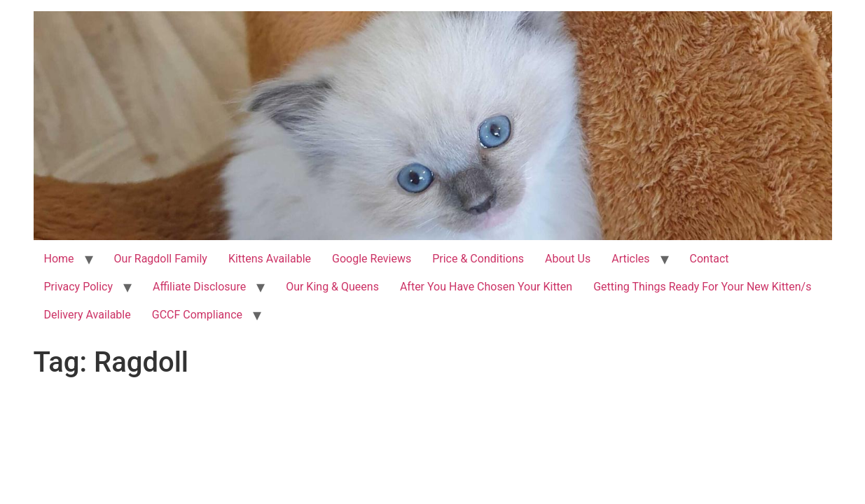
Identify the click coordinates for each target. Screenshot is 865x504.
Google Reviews (372, 259)
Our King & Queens (332, 287)
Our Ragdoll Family (161, 259)
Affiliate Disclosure (199, 287)
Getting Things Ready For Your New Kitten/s (702, 287)
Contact (710, 259)
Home (59, 259)
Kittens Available (270, 259)
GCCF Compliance (197, 315)
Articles (630, 259)
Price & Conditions (478, 259)
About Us (568, 259)
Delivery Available (88, 315)
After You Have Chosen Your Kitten (486, 287)
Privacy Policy (79, 287)
